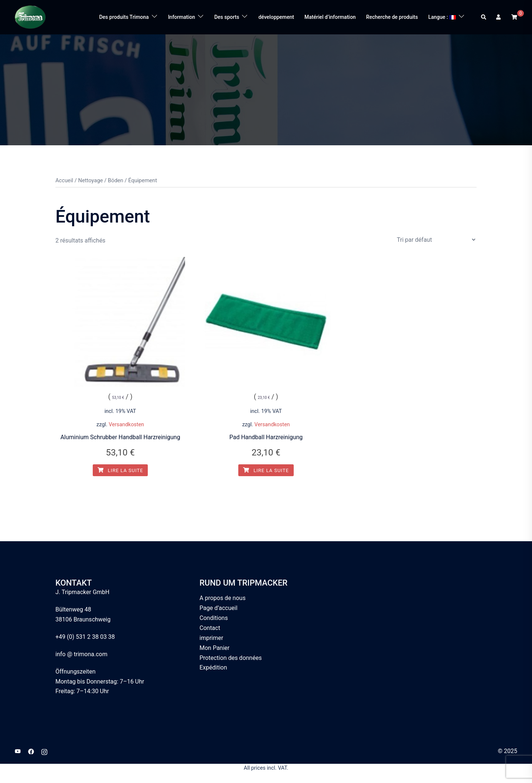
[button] (484, 17)
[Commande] (436, 240)
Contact (210, 628)
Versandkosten (126, 425)
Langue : (442, 17)
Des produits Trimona (124, 17)
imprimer (211, 638)
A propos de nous (223, 598)
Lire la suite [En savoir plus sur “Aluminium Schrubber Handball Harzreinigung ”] (120, 470)
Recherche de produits (392, 17)
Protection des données (231, 658)
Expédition (213, 667)
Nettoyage (90, 180)
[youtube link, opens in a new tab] (18, 751)
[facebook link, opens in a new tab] (31, 751)
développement (276, 17)
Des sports (227, 17)
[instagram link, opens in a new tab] (44, 751)
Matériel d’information (330, 17)
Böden (116, 180)
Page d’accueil (219, 608)
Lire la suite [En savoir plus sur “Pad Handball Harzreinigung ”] (266, 470)
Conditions (214, 618)
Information (182, 17)
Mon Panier (214, 648)
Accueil (64, 180)
